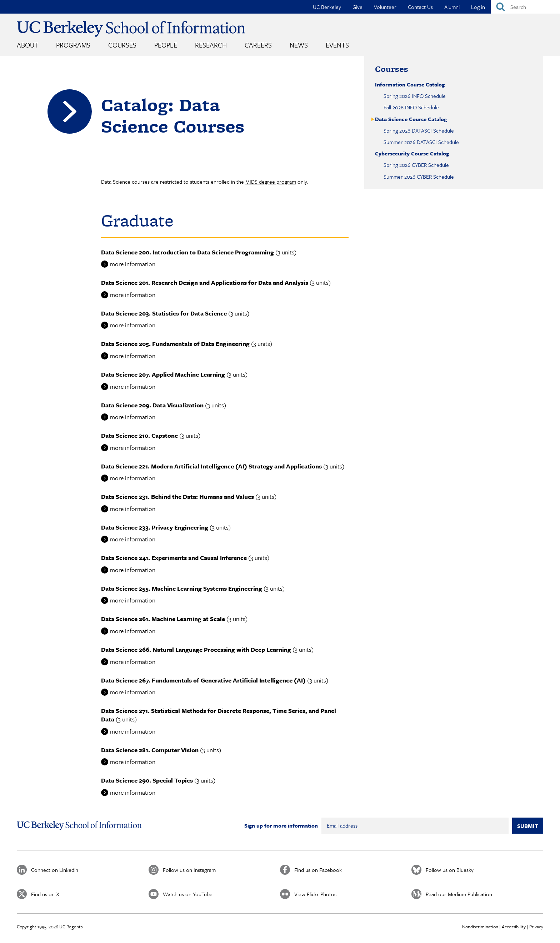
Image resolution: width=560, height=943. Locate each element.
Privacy (536, 927)
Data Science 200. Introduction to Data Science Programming (187, 252)
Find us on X (45, 894)
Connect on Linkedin (55, 870)
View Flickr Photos (315, 894)
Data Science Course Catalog (411, 119)
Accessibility (514, 927)
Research (211, 45)
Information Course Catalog (410, 84)
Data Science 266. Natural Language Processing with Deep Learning (196, 649)
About (27, 45)
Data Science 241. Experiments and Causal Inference (174, 558)
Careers (258, 45)
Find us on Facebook (318, 870)
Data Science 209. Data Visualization (152, 405)
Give (357, 7)
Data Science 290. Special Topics (147, 780)
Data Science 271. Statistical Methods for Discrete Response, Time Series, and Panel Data (219, 715)
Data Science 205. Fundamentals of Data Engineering (175, 344)
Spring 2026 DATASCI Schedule (419, 130)
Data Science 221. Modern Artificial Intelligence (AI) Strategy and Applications (211, 466)
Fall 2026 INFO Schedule (411, 107)
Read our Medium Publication (459, 894)
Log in (478, 7)
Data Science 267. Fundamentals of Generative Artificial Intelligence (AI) (203, 680)
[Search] (525, 7)
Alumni (452, 7)
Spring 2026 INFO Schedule (415, 96)
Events (337, 45)
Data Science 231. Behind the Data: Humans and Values (177, 497)
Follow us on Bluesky (450, 870)
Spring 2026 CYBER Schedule (416, 165)
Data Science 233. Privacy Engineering (155, 527)
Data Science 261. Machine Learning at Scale (163, 619)
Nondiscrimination (480, 927)
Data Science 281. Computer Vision (150, 750)
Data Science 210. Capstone (139, 435)
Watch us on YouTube (188, 894)
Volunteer (385, 7)
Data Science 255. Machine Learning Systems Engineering (182, 588)
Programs (73, 45)
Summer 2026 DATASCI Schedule (421, 142)
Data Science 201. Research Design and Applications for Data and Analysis (205, 282)
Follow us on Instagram (189, 870)
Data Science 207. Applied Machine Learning (163, 374)
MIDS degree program (271, 182)
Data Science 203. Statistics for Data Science (164, 313)
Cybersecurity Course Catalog (412, 153)
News (299, 45)
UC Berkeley (327, 7)
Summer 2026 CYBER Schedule (419, 177)
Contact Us (420, 7)
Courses (122, 45)
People (166, 45)
